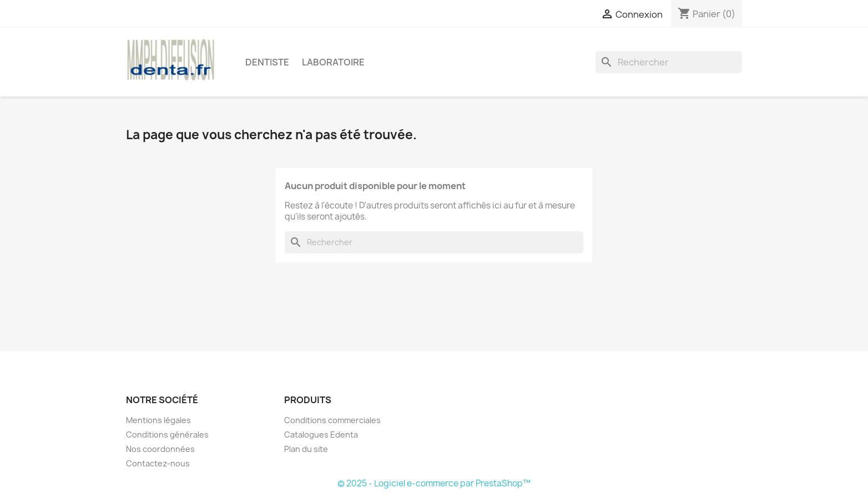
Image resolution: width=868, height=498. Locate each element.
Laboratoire (333, 62)
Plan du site (306, 449)
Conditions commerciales (332, 420)
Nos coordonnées (160, 449)
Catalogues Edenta (321, 435)
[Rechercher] (669, 62)
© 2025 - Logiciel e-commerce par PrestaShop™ (434, 483)
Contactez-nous (158, 463)
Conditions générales (167, 435)
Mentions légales (158, 420)
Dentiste (267, 62)
